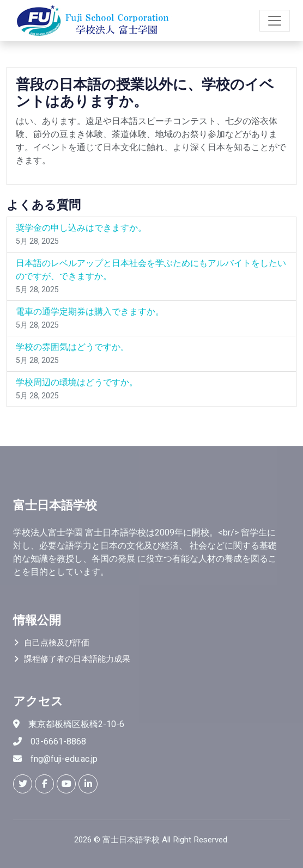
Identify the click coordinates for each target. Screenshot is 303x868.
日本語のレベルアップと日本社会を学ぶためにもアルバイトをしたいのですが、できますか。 (151, 270)
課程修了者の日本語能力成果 (77, 659)
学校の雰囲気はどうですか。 (72, 347)
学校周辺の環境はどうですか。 (77, 383)
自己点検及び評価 (57, 643)
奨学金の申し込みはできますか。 (81, 228)
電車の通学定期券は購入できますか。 (90, 312)
